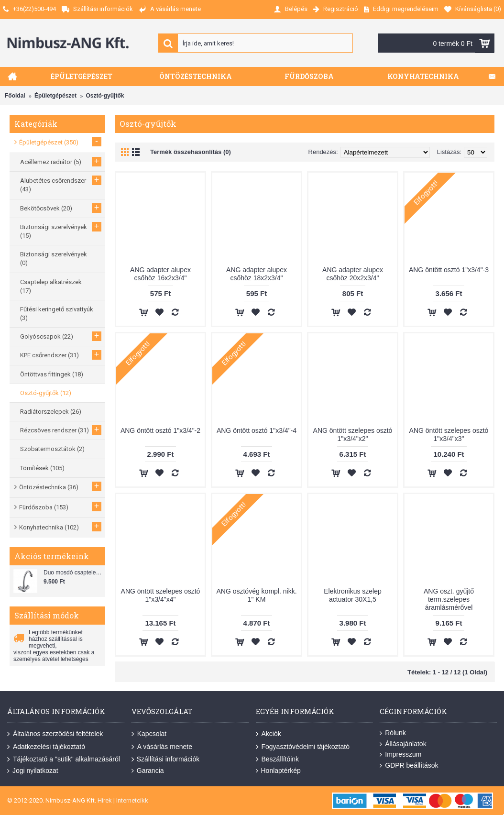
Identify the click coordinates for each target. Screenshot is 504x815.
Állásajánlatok (403, 744)
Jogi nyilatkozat (33, 771)
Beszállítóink (278, 760)
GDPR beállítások (409, 765)
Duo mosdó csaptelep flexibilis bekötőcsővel (73, 573)
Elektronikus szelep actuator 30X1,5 (353, 595)
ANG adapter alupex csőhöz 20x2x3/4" (353, 274)
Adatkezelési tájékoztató (46, 747)
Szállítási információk (166, 760)
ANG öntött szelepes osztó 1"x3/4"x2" (353, 435)
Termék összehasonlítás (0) (191, 152)
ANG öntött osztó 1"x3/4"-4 (257, 430)
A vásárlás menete (162, 747)
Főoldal (15, 96)
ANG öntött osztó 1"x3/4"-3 (449, 270)
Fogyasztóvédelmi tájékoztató (303, 747)
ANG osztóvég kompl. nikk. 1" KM (256, 595)
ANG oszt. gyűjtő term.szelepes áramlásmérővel (449, 599)
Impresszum (400, 754)
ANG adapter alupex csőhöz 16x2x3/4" (160, 274)
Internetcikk (132, 800)
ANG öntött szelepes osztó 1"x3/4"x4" (161, 595)
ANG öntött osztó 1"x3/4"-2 (160, 430)
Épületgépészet (55, 96)
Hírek (105, 800)
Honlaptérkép (278, 771)
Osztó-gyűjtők (105, 96)
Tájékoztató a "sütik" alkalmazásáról (64, 760)
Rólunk (393, 733)
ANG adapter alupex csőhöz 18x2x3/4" (257, 274)
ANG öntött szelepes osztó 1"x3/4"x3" (449, 435)
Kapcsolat (149, 734)
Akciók (268, 734)
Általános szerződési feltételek (55, 734)
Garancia (148, 771)
